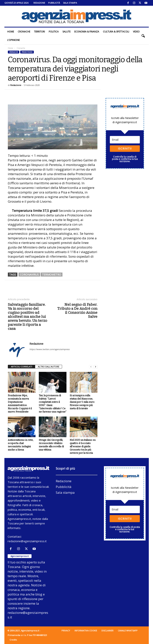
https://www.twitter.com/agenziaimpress (49, 349)
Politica (54, 32)
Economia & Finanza (87, 32)
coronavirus (29, 275)
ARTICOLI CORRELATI (21, 367)
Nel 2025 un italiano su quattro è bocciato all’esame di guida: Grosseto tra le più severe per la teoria (83, 446)
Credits (13, 640)
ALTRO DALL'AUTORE (49, 367)
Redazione (39, 3)
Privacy (66, 631)
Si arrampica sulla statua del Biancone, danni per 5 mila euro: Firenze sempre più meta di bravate (82, 402)
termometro (52, 275)
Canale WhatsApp (128, 631)
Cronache (24, 32)
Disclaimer (107, 631)
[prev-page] (91, 367)
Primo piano (27, 52)
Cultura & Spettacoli (116, 32)
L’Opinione (13, 40)
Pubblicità (54, 3)
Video (136, 32)
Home (11, 32)
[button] (143, 36)
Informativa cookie (86, 631)
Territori (39, 32)
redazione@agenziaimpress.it (27, 541)
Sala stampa (70, 3)
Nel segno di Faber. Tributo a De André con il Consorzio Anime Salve (77, 311)
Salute (66, 32)
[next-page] (96, 367)
